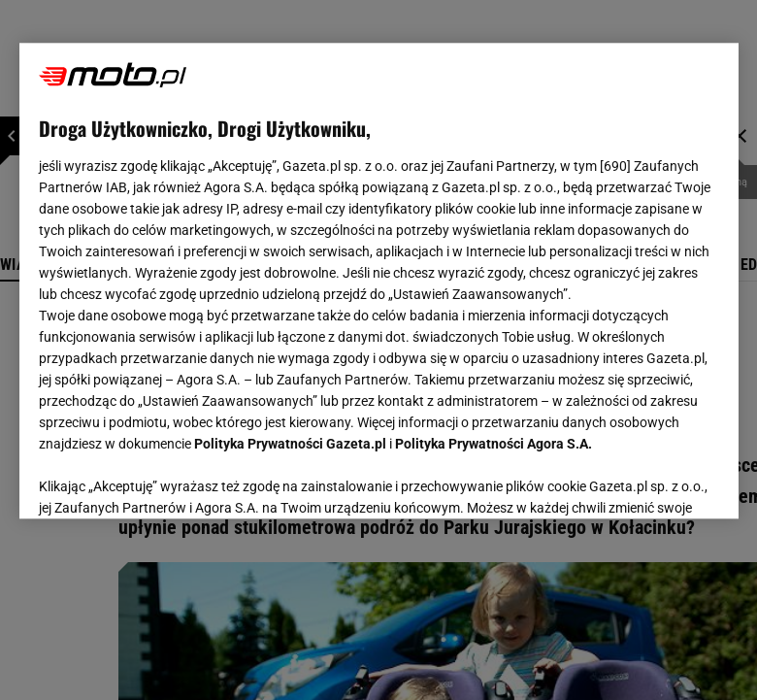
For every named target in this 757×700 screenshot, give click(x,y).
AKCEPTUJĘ (653, 481)
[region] (379, 281)
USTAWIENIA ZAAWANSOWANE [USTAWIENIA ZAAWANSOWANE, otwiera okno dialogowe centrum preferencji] (165, 480)
